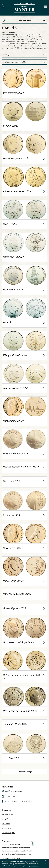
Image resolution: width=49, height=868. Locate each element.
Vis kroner (6, 824)
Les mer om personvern (11, 858)
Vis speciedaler (7, 814)
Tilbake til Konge (24, 772)
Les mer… (34, 866)
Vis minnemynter (8, 833)
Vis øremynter (7, 828)
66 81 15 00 (13, 796)
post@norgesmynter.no (14, 791)
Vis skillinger (7, 819)
